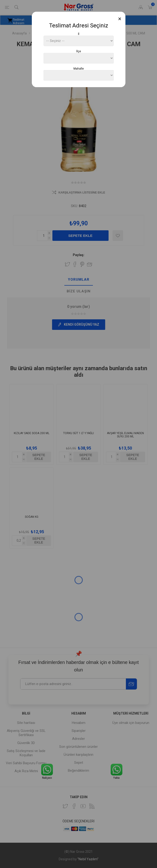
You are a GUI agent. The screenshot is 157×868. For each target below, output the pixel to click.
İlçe (79, 51)
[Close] (120, 19)
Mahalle (79, 68)
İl (79, 34)
